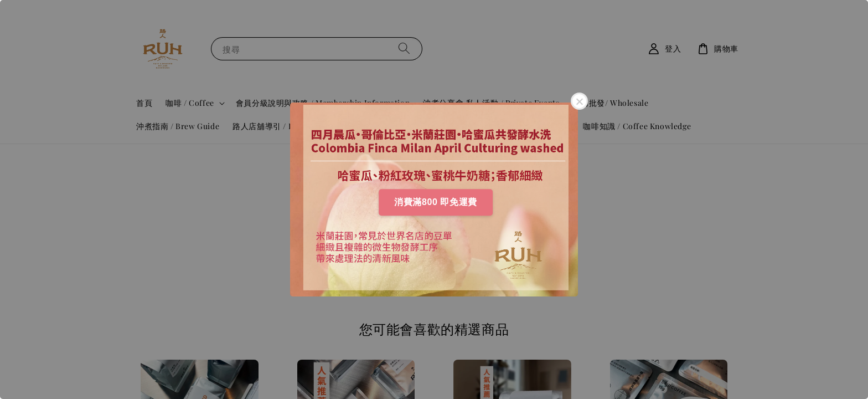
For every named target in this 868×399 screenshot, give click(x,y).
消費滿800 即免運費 (436, 202)
